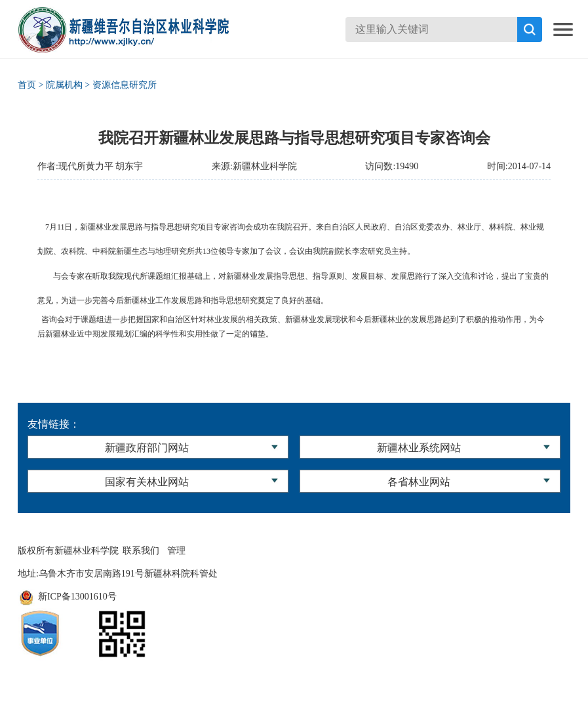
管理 (176, 551)
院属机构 (64, 85)
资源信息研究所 (125, 85)
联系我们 (141, 551)
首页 (27, 85)
